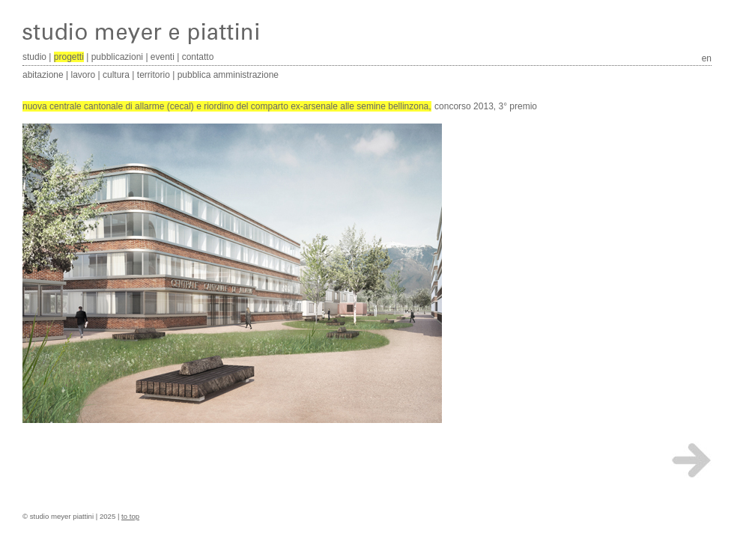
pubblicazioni (117, 57)
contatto (198, 57)
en (707, 58)
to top (130, 516)
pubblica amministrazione (228, 75)
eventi (163, 57)
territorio (154, 75)
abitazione (43, 75)
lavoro (84, 75)
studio (34, 57)
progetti (69, 57)
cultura (116, 75)
